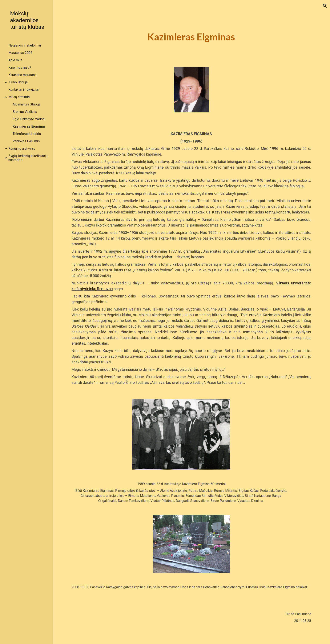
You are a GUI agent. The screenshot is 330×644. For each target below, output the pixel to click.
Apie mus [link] (15, 60)
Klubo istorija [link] (18, 82)
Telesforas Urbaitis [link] (27, 134)
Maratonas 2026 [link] (20, 53)
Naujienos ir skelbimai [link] (25, 45)
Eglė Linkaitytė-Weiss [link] (29, 119)
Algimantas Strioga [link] (27, 104)
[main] (191, 37)
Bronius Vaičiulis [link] (25, 112)
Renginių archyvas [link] (22, 149)
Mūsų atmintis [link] (19, 97)
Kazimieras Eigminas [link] (29, 126)
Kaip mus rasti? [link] (20, 67)
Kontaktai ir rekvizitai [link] (24, 90)
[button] (325, 6)
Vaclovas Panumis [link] (26, 141)
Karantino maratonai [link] (23, 75)
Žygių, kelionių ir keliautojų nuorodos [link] (28, 158)
